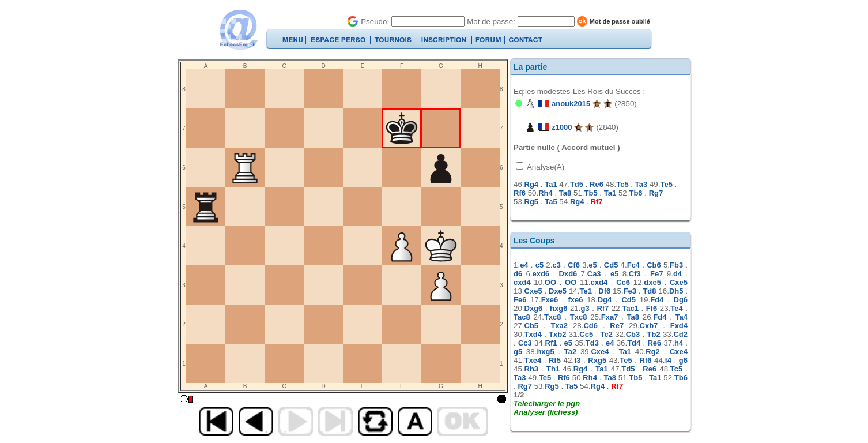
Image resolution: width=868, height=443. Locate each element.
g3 (585, 308)
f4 (669, 360)
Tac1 (630, 308)
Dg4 (605, 300)
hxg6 (558, 308)
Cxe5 (679, 282)
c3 (556, 265)
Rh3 (532, 369)
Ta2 (570, 352)
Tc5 (622, 184)
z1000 (562, 127)
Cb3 (633, 334)
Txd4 (533, 334)
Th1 (553, 369)
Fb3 (676, 265)
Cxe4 (600, 352)
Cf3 (635, 274)
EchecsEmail (238, 30)
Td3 (592, 343)
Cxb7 (649, 326)
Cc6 (623, 282)
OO (550, 282)
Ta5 (551, 202)
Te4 (676, 308)
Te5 (666, 184)
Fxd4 (679, 326)
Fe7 (656, 274)
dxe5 (652, 282)
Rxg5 (597, 360)
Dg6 (681, 300)
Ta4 (682, 317)
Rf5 (555, 360)
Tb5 (591, 193)
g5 (518, 352)
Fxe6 (550, 300)
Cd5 (611, 265)
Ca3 (594, 274)
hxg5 (545, 352)
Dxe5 (558, 291)
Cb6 (654, 265)
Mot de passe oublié (620, 21)
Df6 (604, 291)
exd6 (541, 274)
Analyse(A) (545, 167)
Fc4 (633, 265)
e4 (524, 265)
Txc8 (553, 317)
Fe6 (520, 300)
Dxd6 (568, 274)
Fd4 (657, 300)
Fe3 (630, 291)
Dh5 (676, 291)
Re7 (617, 326)
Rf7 (597, 202)
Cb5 (532, 326)
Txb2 (557, 334)
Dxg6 (534, 308)
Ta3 (641, 184)
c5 (539, 265)
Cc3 (525, 343)
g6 (683, 360)
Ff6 (652, 308)
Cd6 (590, 326)
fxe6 (575, 300)
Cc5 (586, 334)
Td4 (634, 343)
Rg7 (656, 193)
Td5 (577, 184)
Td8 (649, 291)
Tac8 (522, 317)
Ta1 (551, 184)
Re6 (597, 184)
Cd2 (680, 334)
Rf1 (551, 343)
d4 (678, 274)
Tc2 (606, 334)
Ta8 (565, 193)
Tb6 (635, 193)
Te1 (585, 291)
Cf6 (574, 265)
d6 (518, 274)
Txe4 (533, 360)
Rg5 (532, 202)
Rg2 (653, 352)
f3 (578, 360)
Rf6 (520, 193)
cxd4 (522, 282)
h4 (679, 343)
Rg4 (532, 184)
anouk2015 (571, 104)
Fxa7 (610, 317)
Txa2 (559, 326)
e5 (592, 265)
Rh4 (546, 193)
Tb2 (654, 334)
